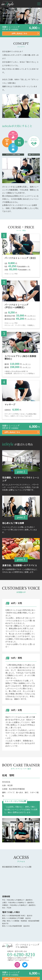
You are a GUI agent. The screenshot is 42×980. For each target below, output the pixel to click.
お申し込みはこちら (19, 33)
